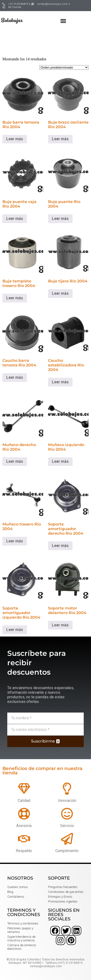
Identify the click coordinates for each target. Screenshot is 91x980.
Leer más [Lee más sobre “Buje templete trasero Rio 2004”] (15, 298)
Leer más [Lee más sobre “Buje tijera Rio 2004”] (60, 293)
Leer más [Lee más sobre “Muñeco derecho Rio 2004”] (15, 461)
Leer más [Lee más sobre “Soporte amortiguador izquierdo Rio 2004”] (15, 630)
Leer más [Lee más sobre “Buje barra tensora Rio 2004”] (15, 139)
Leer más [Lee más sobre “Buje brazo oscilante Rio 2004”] (60, 139)
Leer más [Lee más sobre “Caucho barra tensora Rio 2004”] (15, 377)
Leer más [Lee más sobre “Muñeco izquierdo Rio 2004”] (60, 461)
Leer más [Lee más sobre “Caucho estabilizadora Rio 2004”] (60, 382)
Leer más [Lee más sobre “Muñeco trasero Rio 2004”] (15, 541)
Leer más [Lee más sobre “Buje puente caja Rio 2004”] (15, 219)
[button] (63, 21)
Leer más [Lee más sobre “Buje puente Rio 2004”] (60, 219)
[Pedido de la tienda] (64, 67)
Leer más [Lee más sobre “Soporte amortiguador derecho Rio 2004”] (60, 546)
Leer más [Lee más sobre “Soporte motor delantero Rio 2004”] (60, 625)
